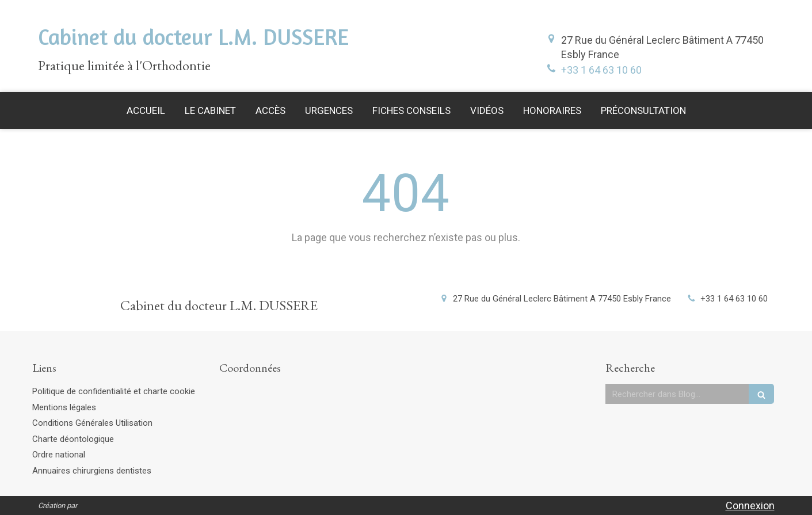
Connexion (750, 506)
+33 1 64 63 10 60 (601, 70)
